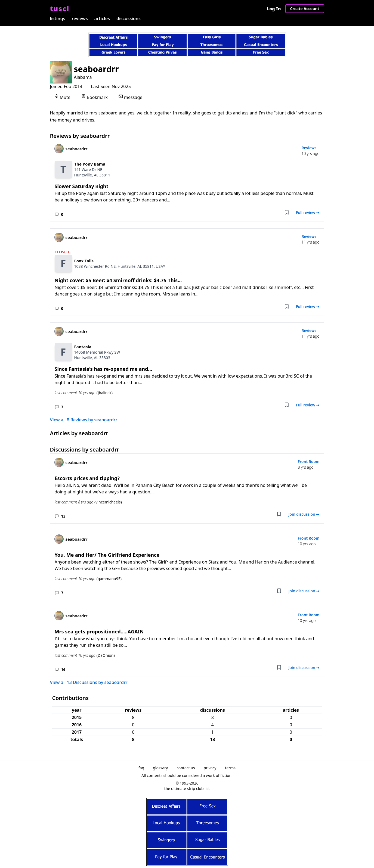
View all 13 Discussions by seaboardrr (89, 682)
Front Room (309, 461)
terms (231, 768)
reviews (80, 18)
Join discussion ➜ (304, 514)
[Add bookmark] (287, 212)
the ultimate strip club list (187, 788)
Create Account (305, 9)
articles (102, 18)
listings (58, 18)
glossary (160, 768)
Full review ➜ (308, 212)
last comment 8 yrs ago (88, 502)
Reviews (309, 148)
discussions (129, 18)
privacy (210, 768)
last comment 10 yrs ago (84, 393)
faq (141, 768)
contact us (186, 768)
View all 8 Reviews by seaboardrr (84, 420)
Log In (274, 9)
